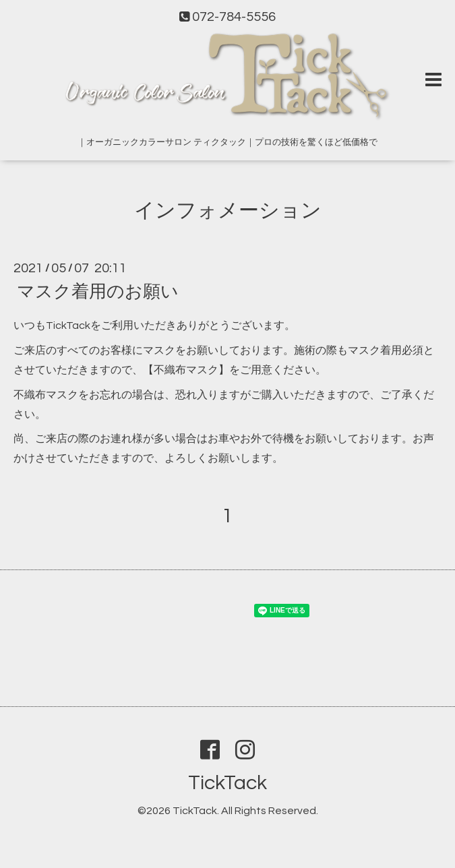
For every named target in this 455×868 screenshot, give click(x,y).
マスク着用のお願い (98, 292)
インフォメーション (228, 211)
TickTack (227, 783)
